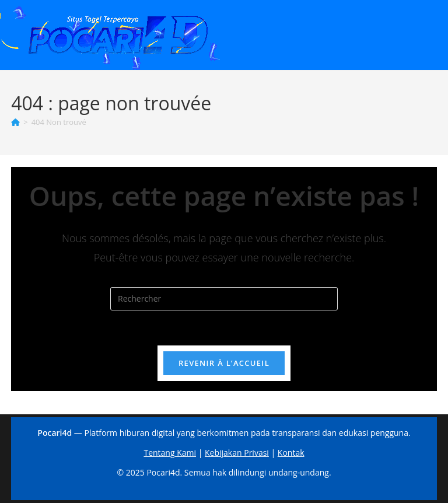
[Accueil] (15, 122)
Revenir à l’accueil (224, 363)
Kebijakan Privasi (237, 453)
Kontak (291, 453)
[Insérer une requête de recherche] (224, 299)
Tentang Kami (170, 453)
